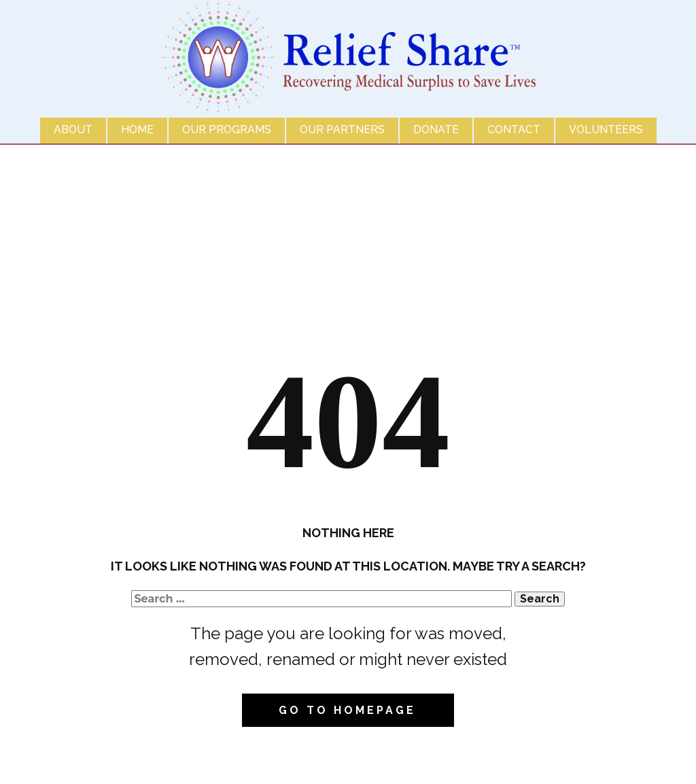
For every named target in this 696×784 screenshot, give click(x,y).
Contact (514, 130)
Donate (436, 130)
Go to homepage (347, 710)
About (73, 130)
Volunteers (606, 130)
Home (137, 130)
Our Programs (227, 130)
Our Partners (342, 130)
